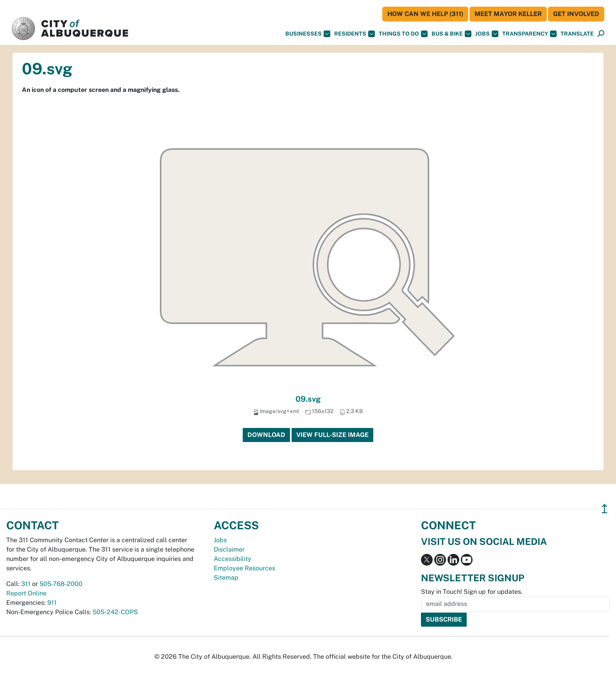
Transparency (529, 34)
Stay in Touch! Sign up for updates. (472, 592)
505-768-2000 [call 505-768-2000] (61, 584)
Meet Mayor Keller (508, 14)
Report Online (26, 593)
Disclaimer (229, 549)
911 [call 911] (52, 603)
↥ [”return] (604, 509)
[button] (577, 34)
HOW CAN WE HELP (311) (425, 14)
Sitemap (226, 578)
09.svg (308, 399)
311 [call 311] (26, 584)
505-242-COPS (115, 612)
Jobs (487, 34)
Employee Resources (244, 568)
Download (266, 435)
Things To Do (403, 34)
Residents (355, 34)
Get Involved (576, 14)
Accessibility (233, 559)
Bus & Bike (451, 34)
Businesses (308, 34)
